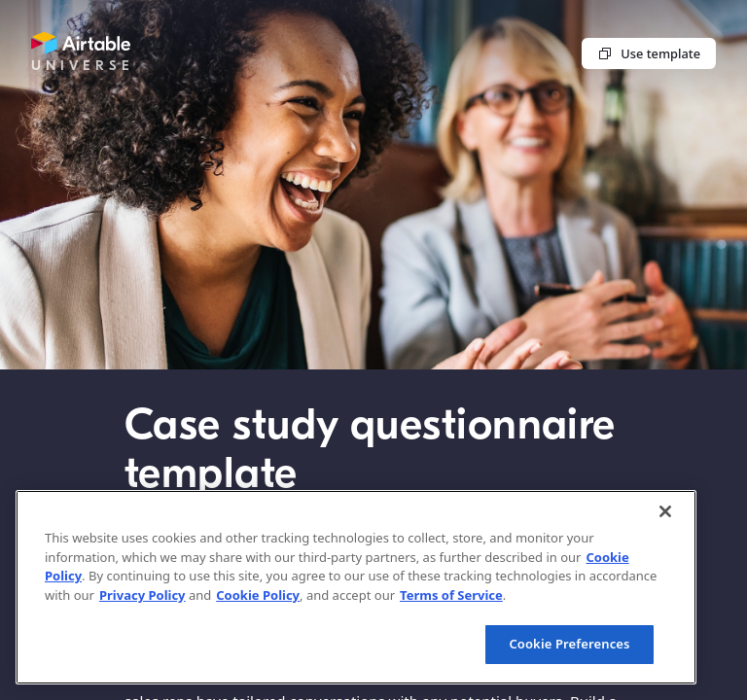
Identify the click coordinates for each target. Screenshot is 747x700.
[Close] (665, 511)
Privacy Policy (142, 595)
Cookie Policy (258, 595)
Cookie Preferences (569, 644)
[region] (356, 587)
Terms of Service (451, 595)
